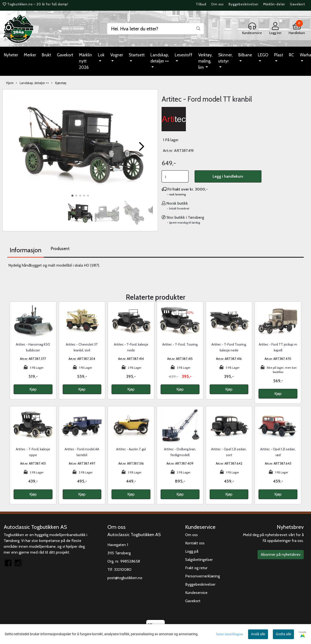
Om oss (217, 4)
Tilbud (201, 4)
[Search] (155, 29)
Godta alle (283, 634)
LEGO (263, 55)
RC (291, 55)
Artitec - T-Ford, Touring (180, 344)
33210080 (123, 570)
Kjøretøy (59, 83)
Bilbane (245, 55)
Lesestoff (184, 55)
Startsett (137, 55)
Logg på (192, 551)
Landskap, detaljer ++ (160, 58)
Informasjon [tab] (26, 250)
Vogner (117, 55)
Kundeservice (196, 593)
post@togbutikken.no (125, 578)
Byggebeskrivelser (243, 4)
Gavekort (297, 4)
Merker (30, 55)
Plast (279, 55)
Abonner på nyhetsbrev (281, 554)
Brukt (46, 55)
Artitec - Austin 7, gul (131, 449)
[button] (72, 196)
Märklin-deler (274, 4)
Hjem (10, 83)
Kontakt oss (195, 543)
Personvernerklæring (203, 576)
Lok (101, 55)
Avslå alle (258, 634)
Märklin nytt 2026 (86, 61)
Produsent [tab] (60, 249)
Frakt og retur (196, 568)
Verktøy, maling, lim (205, 61)
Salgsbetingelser (199, 560)
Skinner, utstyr (225, 58)
